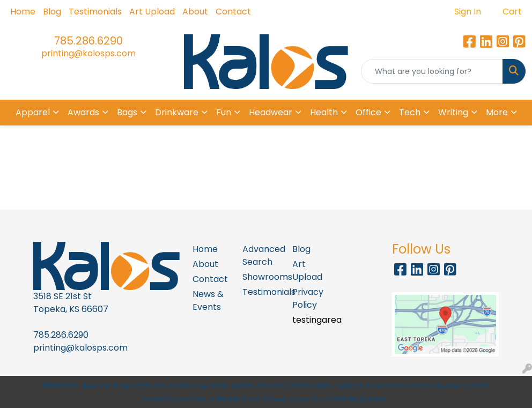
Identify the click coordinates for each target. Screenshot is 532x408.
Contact (233, 12)
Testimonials (95, 12)
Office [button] (368, 112)
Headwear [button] (271, 112)
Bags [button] (127, 112)
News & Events (208, 301)
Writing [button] (453, 112)
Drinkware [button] (177, 112)
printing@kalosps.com (88, 53)
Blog (52, 12)
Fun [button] (224, 112)
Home (23, 12)
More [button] (497, 112)
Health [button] (324, 112)
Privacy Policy (308, 298)
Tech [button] (410, 112)
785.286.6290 (88, 41)
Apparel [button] (33, 112)
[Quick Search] (432, 71)
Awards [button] (83, 112)
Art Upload (152, 12)
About (195, 12)
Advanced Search (261, 255)
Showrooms (261, 277)
